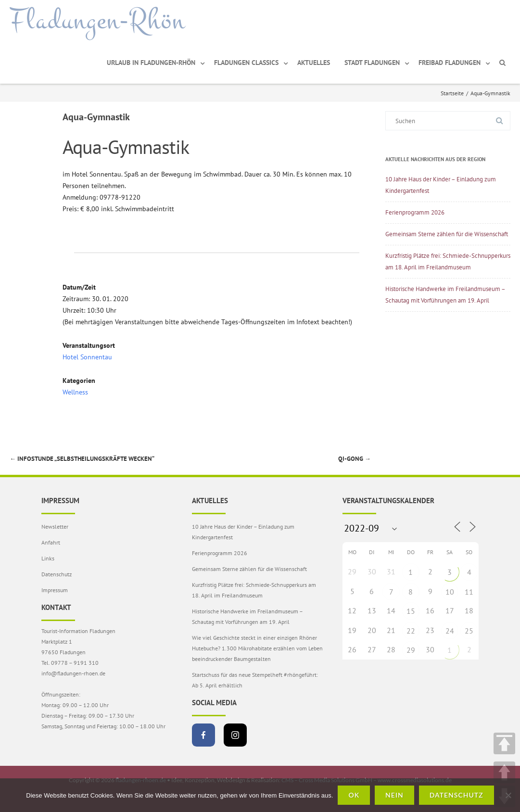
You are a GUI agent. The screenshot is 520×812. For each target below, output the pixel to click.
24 (450, 631)
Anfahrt (51, 542)
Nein (394, 795)
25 (469, 631)
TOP (504, 743)
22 (411, 631)
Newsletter (55, 527)
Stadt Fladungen (372, 63)
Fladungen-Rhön (97, 21)
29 (411, 650)
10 (450, 592)
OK (354, 795)
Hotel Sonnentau (87, 357)
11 (469, 592)
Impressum (55, 590)
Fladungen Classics (246, 63)
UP (504, 772)
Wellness (75, 392)
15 (411, 611)
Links (48, 558)
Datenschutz (57, 574)
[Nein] (508, 795)
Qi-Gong (355, 459)
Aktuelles (314, 63)
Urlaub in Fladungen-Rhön (151, 63)
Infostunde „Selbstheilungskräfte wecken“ (82, 459)
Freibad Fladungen (450, 63)
